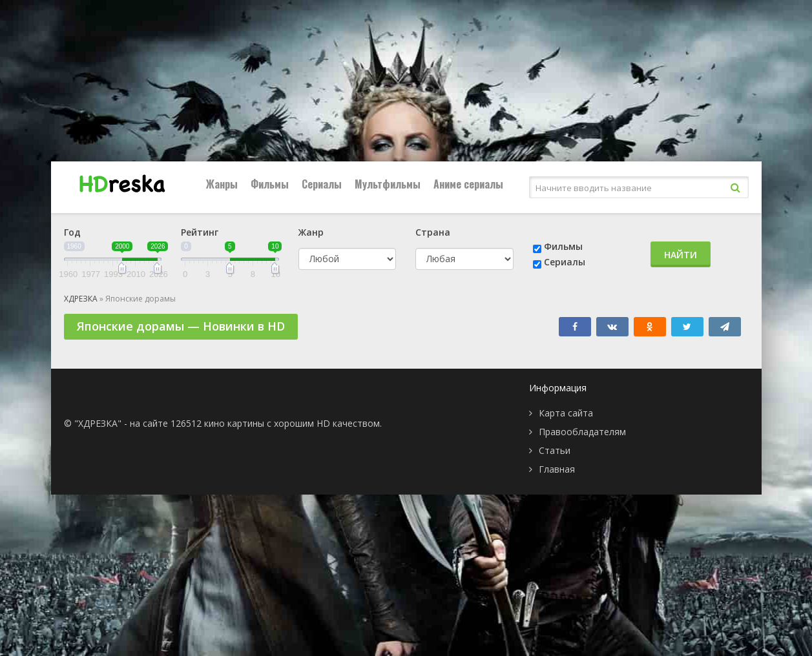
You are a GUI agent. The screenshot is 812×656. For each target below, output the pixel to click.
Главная (557, 469)
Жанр (311, 232)
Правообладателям (582, 432)
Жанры (222, 184)
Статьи (555, 450)
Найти (681, 255)
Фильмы (270, 184)
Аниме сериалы (468, 184)
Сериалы (322, 184)
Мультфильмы (388, 184)
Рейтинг (200, 232)
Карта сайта (566, 413)
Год (72, 232)
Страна (433, 232)
